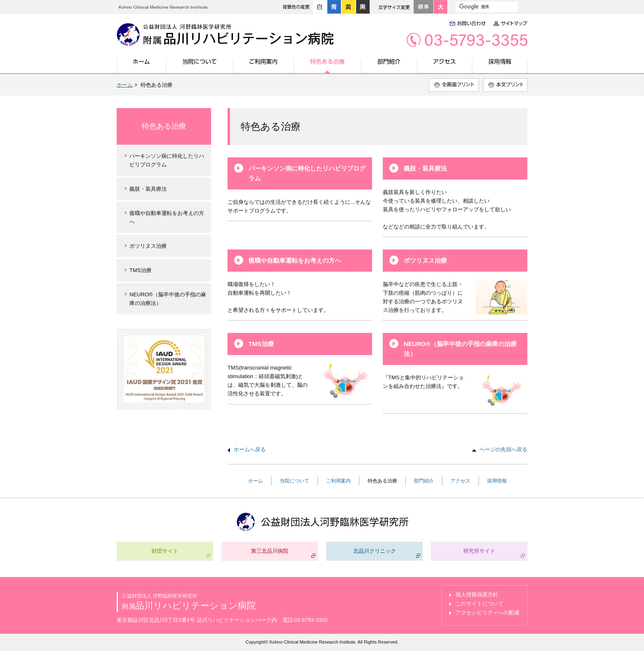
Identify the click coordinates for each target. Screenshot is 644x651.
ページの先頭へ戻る (503, 449)
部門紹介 (389, 66)
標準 (423, 7)
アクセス (445, 66)
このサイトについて (480, 604)
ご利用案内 (264, 66)
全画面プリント (454, 85)
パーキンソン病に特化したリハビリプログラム (307, 173)
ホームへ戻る (250, 449)
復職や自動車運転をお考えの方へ (295, 260)
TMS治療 (261, 344)
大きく (440, 7)
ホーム (141, 66)
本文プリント (505, 85)
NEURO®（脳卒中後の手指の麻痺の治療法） (460, 349)
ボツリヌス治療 (425, 260)
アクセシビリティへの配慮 (488, 613)
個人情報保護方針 (477, 594)
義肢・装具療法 (425, 168)
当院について (200, 66)
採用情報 (500, 66)
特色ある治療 (328, 66)
